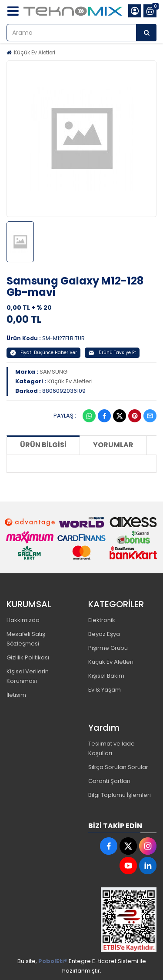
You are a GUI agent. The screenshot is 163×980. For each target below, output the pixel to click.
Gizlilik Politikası (28, 657)
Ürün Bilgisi (43, 445)
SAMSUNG (53, 372)
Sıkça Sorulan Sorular (118, 767)
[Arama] (146, 33)
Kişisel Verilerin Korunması (28, 676)
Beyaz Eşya (104, 634)
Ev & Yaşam (105, 690)
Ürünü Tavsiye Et (112, 353)
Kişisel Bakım (106, 676)
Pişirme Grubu (108, 648)
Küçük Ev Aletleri (35, 52)
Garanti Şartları (109, 781)
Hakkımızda (23, 620)
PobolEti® (53, 961)
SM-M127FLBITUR (63, 338)
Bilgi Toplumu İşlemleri (120, 795)
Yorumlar (113, 445)
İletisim (16, 695)
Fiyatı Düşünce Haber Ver (43, 353)
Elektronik (102, 620)
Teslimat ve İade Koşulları (111, 748)
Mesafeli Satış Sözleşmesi (26, 639)
